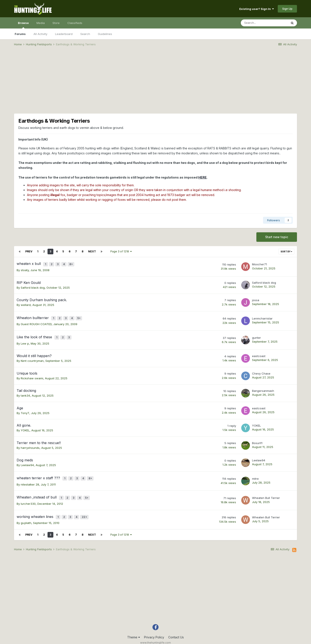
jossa (256, 299)
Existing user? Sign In (257, 9)
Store (56, 23)
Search (85, 34)
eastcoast (259, 351)
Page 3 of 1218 (121, 251)
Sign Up (287, 9)
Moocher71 (259, 264)
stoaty (25, 269)
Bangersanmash (263, 386)
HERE (202, 177)
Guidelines (105, 34)
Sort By (286, 252)
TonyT (25, 408)
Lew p (25, 339)
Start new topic (277, 237)
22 (85, 509)
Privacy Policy (154, 628)
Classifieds (75, 23)
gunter (256, 334)
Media (41, 23)
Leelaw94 (27, 461)
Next (92, 251)
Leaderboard (64, 34)
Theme (134, 628)
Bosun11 (257, 438)
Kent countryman (32, 356)
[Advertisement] (155, 83)
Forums (20, 34)
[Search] (264, 23)
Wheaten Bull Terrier (266, 491)
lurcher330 (28, 496)
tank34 (25, 391)
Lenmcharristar (262, 316)
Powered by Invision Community (155, 638)
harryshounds (30, 443)
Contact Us (176, 628)
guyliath (26, 514)
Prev (29, 251)
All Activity (40, 34)
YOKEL (25, 426)
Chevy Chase (261, 369)
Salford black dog (33, 286)
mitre (255, 473)
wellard (26, 303)
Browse (23, 25)
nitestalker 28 (30, 478)
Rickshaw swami (32, 374)
